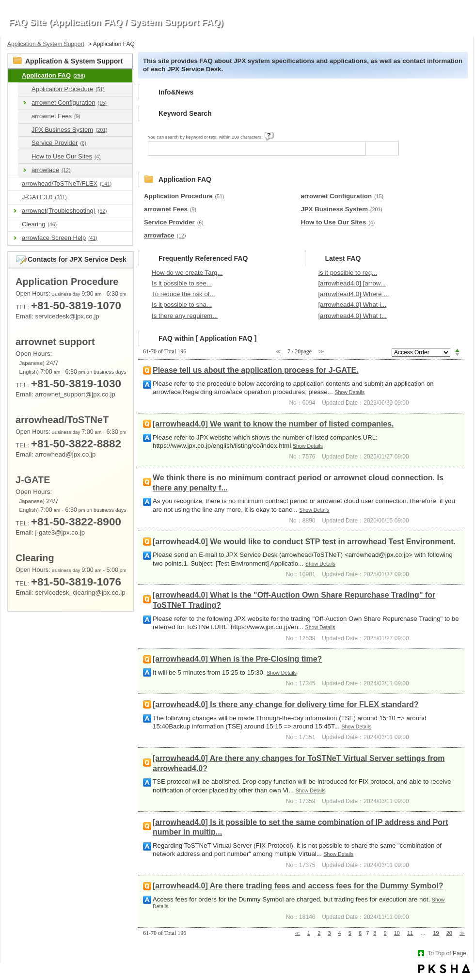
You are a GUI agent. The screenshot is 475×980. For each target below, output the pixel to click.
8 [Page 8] (375, 933)
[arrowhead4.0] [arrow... (352, 283)
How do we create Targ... (187, 273)
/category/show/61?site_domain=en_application (25, 143)
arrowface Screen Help (60, 238)
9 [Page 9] (385, 933)
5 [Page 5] (350, 933)
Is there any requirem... (185, 316)
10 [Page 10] (397, 933)
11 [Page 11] (410, 933)
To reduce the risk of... (183, 294)
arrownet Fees (56, 116)
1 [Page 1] (309, 933)
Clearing (39, 224)
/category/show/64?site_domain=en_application (25, 157)
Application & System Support (46, 44)
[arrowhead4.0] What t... (352, 316)
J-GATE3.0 (44, 197)
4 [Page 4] (340, 933)
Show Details (349, 392)
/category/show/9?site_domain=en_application (15, 76)
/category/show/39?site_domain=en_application (25, 89)
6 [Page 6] (360, 933)
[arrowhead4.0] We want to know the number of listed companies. (273, 424)
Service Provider (59, 143)
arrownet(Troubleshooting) (64, 211)
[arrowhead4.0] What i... (352, 305)
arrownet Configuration (69, 103)
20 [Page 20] (449, 933)
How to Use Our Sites (66, 156)
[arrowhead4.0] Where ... (353, 294)
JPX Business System (69, 130)
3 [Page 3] (329, 933)
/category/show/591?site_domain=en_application (15, 198)
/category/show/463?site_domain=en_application (15, 225)
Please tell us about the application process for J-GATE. (256, 370)
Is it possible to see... (182, 283)
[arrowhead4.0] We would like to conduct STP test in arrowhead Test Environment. (304, 542)
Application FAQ (53, 75)
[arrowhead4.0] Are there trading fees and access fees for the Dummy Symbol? (298, 886)
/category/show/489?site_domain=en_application (15, 184)
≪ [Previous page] (297, 933)
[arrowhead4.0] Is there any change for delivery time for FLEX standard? (286, 704)
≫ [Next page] (462, 933)
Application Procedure (68, 89)
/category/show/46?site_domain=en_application (25, 117)
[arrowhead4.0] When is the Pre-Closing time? (237, 659)
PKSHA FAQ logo (444, 969)
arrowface (51, 170)
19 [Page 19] (436, 933)
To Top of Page (447, 953)
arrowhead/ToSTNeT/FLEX (67, 183)
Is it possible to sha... (182, 305)
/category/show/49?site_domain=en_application (25, 130)
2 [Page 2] (319, 933)
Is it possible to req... (348, 273)
